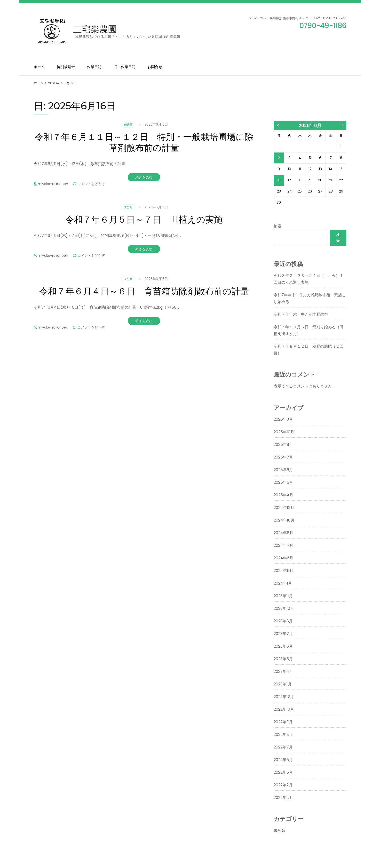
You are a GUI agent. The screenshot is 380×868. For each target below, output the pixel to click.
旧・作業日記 (125, 67)
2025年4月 (283, 495)
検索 (277, 226)
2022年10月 (284, 709)
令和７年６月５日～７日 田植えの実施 (144, 219)
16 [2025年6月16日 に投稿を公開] (279, 180)
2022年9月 (283, 722)
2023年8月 (283, 621)
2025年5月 (283, 482)
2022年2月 (283, 785)
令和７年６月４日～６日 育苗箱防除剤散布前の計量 (144, 291)
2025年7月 (283, 457)
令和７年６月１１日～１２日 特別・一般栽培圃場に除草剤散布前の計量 (144, 142)
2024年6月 (283, 558)
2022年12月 (284, 697)
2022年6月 (283, 760)
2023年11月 (283, 596)
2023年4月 (283, 671)
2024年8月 (283, 533)
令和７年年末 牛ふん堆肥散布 (301, 314)
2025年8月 (283, 445)
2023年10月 (284, 608)
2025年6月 (283, 470)
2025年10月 (284, 432)
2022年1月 (283, 798)
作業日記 (94, 67)
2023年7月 (283, 634)
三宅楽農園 (95, 29)
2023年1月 (283, 684)
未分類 (128, 125)
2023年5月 (283, 659)
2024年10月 (284, 520)
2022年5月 (283, 772)
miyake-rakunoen (53, 184)
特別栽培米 (66, 67)
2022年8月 (283, 735)
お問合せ (155, 67)
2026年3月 (283, 419)
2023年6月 (283, 646)
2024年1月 (283, 583)
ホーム (39, 67)
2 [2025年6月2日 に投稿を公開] (279, 158)
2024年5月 (283, 571)
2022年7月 (283, 747)
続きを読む (144, 177)
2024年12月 (284, 508)
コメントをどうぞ (91, 184)
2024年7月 (283, 545)
